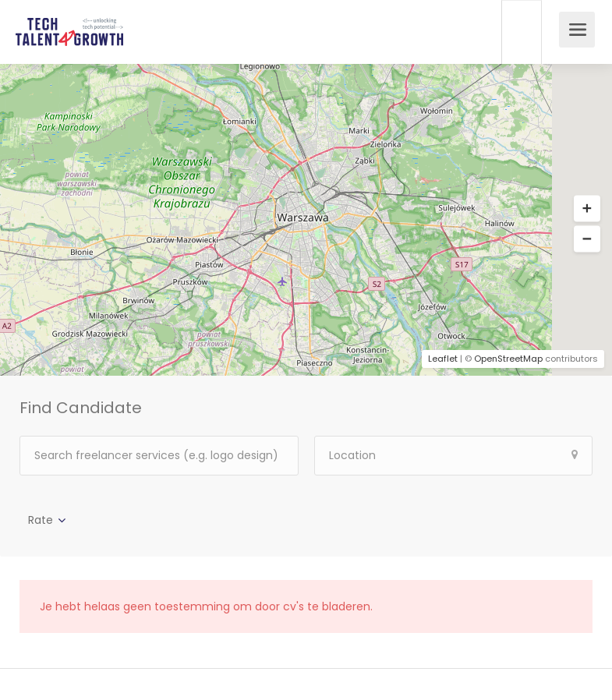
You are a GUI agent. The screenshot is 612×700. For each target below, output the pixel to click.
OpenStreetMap (508, 359)
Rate (41, 520)
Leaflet (443, 359)
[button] (587, 209)
